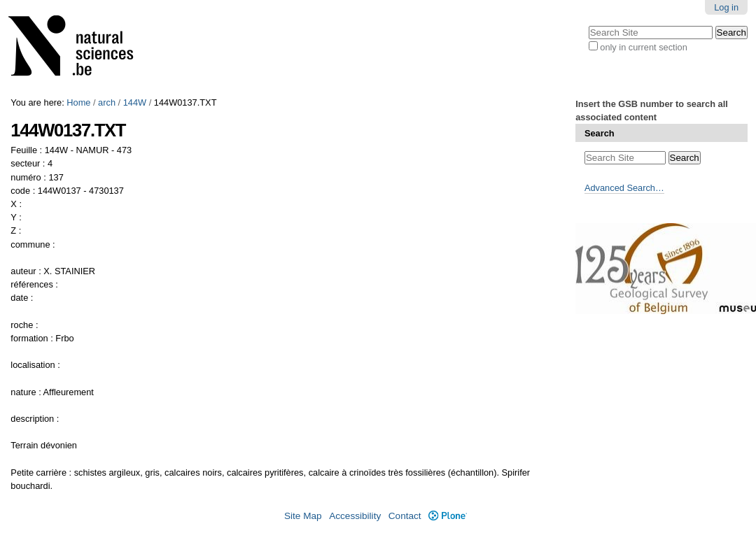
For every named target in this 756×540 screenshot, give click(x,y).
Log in (726, 7)
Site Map (303, 516)
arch (107, 102)
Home (78, 102)
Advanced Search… (624, 188)
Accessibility (355, 516)
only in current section (643, 47)
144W (135, 102)
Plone (448, 516)
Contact (405, 516)
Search (600, 133)
